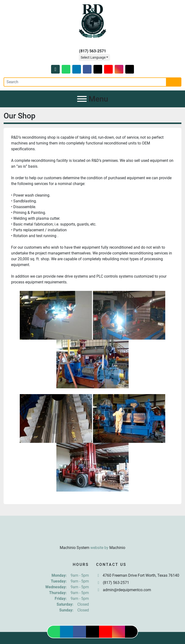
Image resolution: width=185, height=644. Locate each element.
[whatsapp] (66, 69)
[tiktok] (130, 69)
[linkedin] (77, 69)
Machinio (117, 548)
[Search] (85, 82)
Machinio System (75, 548)
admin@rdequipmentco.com (127, 590)
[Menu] (82, 99)
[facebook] (87, 69)
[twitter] (98, 69)
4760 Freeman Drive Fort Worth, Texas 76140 (141, 575)
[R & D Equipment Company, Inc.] (92, 536)
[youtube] (108, 69)
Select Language (93, 57)
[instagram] (119, 69)
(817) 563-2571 (92, 51)
